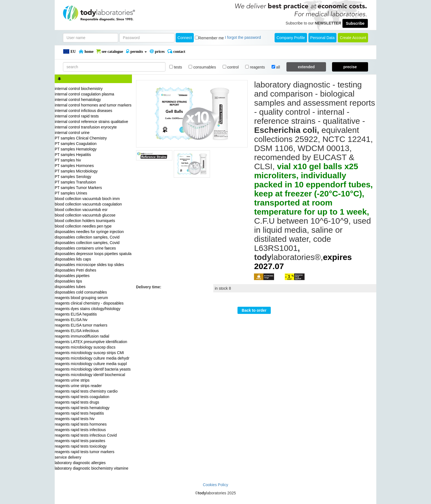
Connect (185, 38)
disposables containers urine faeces (85, 248)
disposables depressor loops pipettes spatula (93, 254)
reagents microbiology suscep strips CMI (89, 353)
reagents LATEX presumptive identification (91, 342)
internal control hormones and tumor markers (93, 105)
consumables (202, 67)
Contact (176, 51)
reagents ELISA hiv (71, 320)
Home (86, 51)
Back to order (254, 310)
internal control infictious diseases (83, 111)
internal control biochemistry (79, 89)
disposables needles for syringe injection (89, 232)
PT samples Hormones (74, 166)
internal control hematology (78, 100)
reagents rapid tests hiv (75, 419)
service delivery (68, 457)
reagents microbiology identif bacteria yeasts (93, 369)
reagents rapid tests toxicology (81, 446)
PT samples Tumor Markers (78, 188)
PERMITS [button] (136, 51)
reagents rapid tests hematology (82, 408)
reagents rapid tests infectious (80, 430)
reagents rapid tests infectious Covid (86, 435)
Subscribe (355, 23)
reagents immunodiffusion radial (82, 336)
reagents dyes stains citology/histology (88, 309)
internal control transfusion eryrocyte (86, 127)
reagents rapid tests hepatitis (79, 413)
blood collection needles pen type (83, 226)
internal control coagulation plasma (84, 94)
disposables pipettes (72, 276)
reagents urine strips (72, 380)
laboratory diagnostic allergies (80, 463)
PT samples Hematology (76, 149)
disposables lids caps (73, 259)
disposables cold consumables (81, 292)
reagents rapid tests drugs (77, 402)
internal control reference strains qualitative (91, 122)
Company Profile (291, 38)
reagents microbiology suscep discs (85, 347)
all (276, 67)
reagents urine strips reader (78, 386)
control (231, 67)
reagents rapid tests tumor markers (85, 452)
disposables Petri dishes (75, 270)
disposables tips (68, 281)
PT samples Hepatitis (73, 155)
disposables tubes (70, 287)
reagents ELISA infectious (77, 331)
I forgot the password (243, 37)
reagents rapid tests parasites (80, 441)
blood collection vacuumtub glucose (85, 215)
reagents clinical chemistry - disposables (89, 303)
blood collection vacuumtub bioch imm (87, 199)
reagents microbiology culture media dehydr (92, 358)
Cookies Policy (215, 485)
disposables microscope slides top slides (89, 265)
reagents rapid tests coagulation (82, 397)
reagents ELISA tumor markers (81, 325)
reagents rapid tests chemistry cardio (86, 391)
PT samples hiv (68, 160)
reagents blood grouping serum (81, 298)
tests (176, 67)
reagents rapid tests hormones (81, 424)
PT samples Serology (73, 177)
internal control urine (72, 133)
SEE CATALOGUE (110, 51)
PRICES (157, 51)
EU (69, 51)
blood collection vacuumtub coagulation (88, 204)
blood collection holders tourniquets (85, 221)
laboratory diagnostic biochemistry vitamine (92, 468)
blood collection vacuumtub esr (81, 210)
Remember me (211, 38)
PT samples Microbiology (76, 171)
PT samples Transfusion (75, 182)
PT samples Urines (71, 193)
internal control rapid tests (77, 116)
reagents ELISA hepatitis (76, 314)
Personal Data (323, 38)
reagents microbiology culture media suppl (91, 364)
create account (353, 38)
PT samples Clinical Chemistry (81, 138)
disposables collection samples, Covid (87, 237)
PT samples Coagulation (76, 144)
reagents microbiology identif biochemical (90, 375)
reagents (255, 67)
